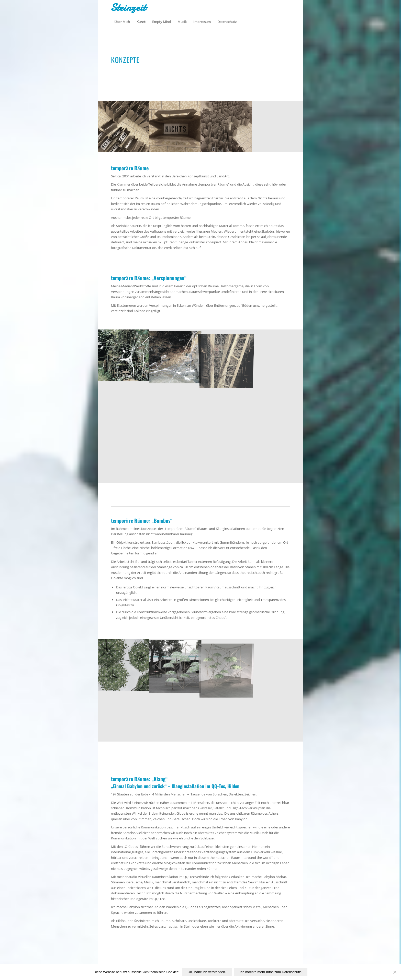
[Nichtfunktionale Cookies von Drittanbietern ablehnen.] (395, 972)
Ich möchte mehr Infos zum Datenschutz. (271, 972)
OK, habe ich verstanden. (207, 972)
